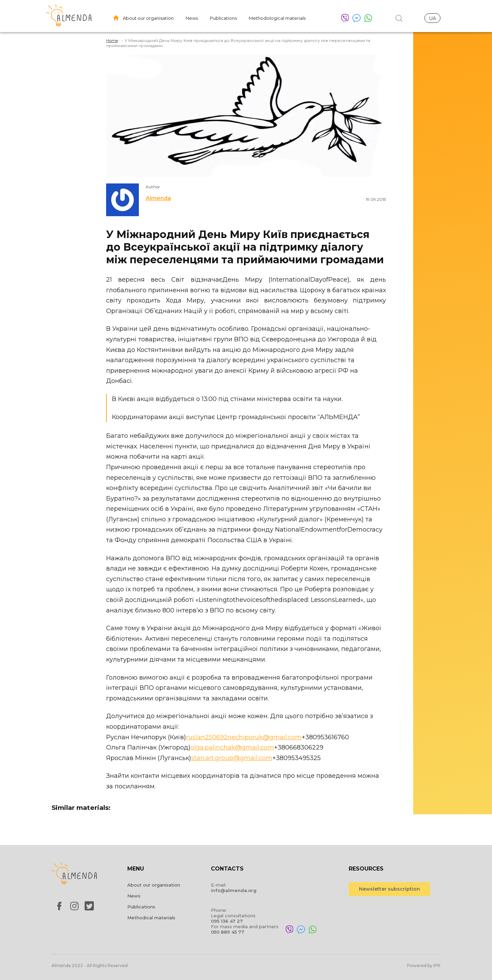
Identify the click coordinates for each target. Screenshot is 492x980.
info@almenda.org (234, 890)
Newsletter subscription (389, 889)
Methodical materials (151, 918)
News (192, 18)
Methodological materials (277, 18)
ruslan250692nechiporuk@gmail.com (244, 737)
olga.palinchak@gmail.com (232, 747)
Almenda (158, 198)
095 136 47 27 (227, 921)
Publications (223, 18)
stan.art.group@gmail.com (232, 758)
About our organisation (148, 18)
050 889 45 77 (228, 932)
